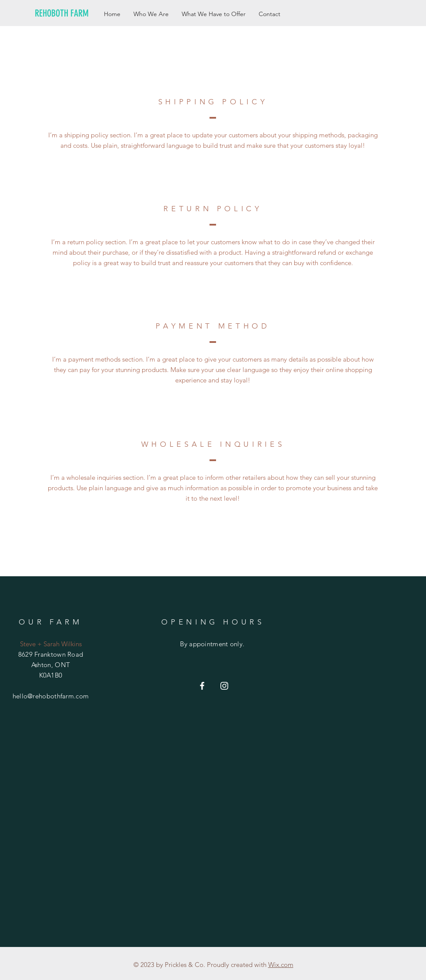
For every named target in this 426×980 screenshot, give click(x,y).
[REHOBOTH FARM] (67, 13)
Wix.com (281, 965)
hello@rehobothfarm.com (51, 696)
